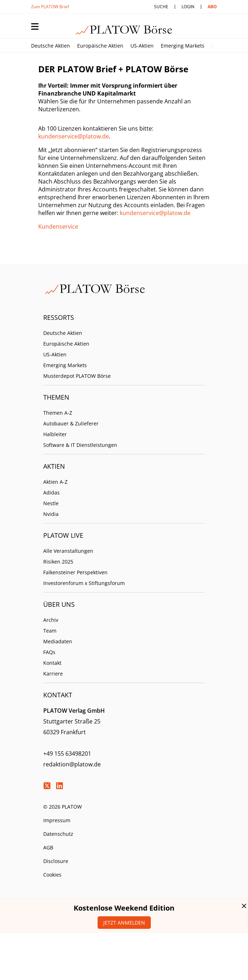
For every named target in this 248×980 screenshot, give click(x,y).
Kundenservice (58, 226)
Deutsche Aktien (51, 46)
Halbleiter (55, 434)
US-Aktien (142, 46)
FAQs (49, 652)
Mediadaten (58, 641)
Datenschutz (58, 834)
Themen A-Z (58, 413)
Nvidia (51, 514)
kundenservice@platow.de (74, 136)
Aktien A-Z (55, 482)
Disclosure (56, 861)
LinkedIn (59, 786)
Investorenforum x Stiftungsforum (84, 583)
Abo (212, 7)
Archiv (51, 620)
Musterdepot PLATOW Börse (77, 376)
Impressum (57, 820)
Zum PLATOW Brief (50, 7)
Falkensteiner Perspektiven (75, 572)
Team (50, 631)
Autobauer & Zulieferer (71, 423)
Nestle (51, 503)
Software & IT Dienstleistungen (80, 445)
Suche (161, 7)
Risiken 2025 (58, 562)
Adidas (51, 493)
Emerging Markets (183, 46)
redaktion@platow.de (72, 764)
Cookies (52, 875)
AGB (48, 847)
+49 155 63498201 (67, 754)
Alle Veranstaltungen (68, 551)
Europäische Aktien (100, 46)
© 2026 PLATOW (63, 807)
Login (188, 7)
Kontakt (52, 663)
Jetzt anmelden (124, 923)
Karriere (53, 674)
